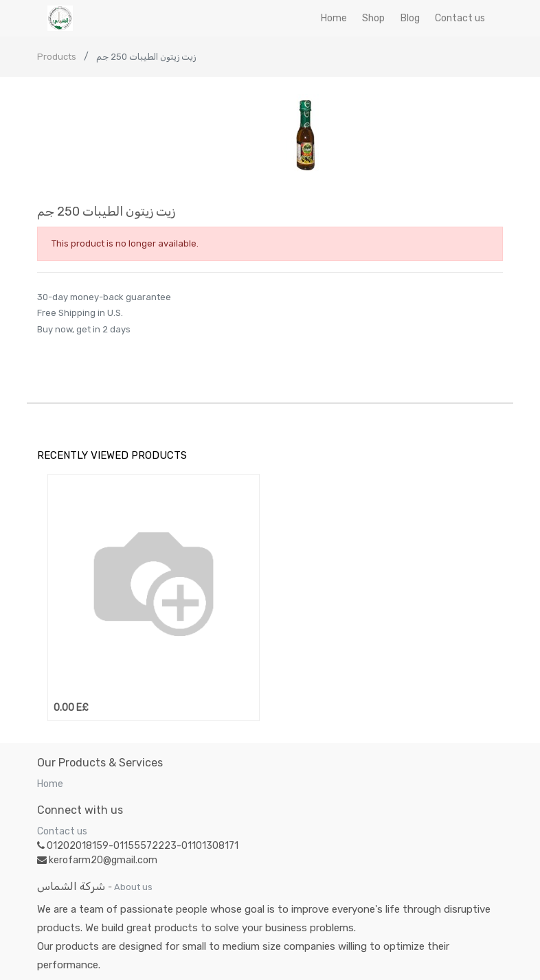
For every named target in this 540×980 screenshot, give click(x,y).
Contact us (62, 831)
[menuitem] (334, 18)
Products (57, 57)
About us (133, 887)
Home (50, 784)
